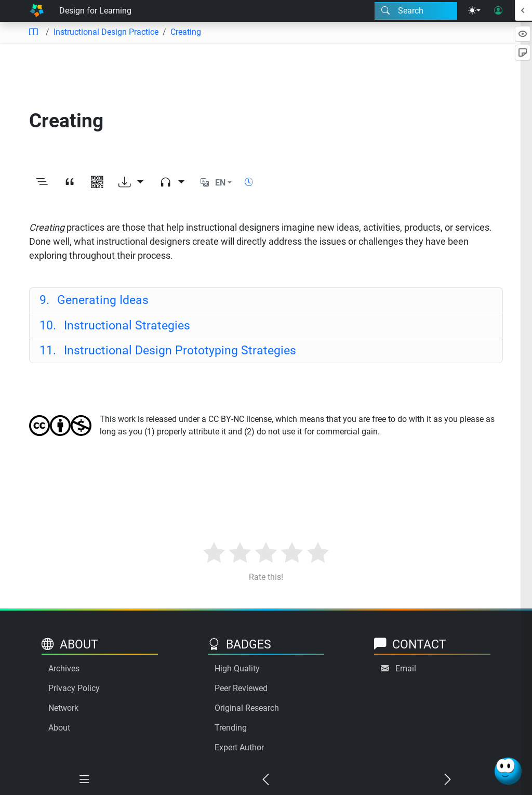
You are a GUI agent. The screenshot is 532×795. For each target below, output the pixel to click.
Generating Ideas (94, 300)
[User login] (498, 11)
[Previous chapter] (266, 780)
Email (406, 668)
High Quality (237, 668)
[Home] (37, 11)
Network (63, 708)
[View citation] (69, 183)
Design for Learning (95, 11)
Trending (231, 728)
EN (220, 183)
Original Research (247, 708)
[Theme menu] (474, 11)
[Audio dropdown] (172, 183)
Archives (64, 668)
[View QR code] (97, 183)
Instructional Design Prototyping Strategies (168, 350)
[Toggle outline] (42, 183)
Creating (186, 32)
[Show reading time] (249, 182)
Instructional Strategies (115, 325)
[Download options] (131, 183)
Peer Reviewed (241, 688)
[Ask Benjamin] (508, 771)
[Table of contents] (33, 32)
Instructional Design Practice (106, 32)
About (59, 728)
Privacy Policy (74, 688)
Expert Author (239, 747)
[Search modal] (416, 11)
